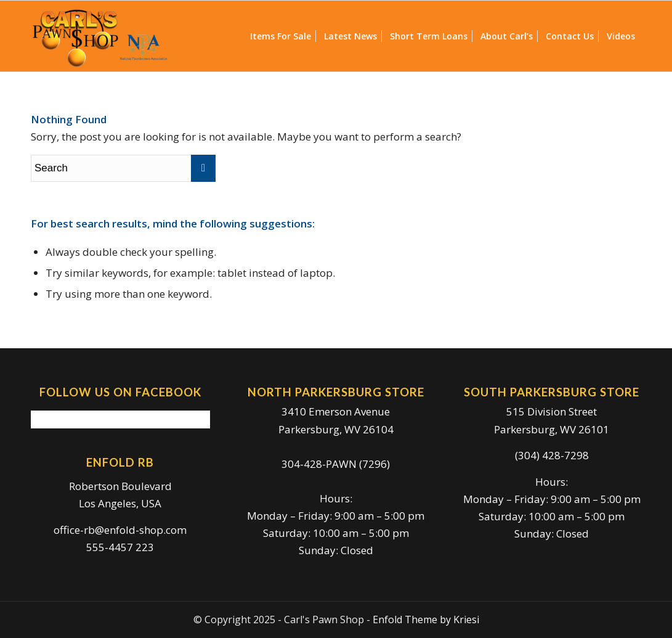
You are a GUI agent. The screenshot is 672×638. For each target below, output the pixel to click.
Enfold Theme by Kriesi (426, 620)
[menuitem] (281, 36)
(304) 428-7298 (552, 455)
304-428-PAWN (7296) (336, 464)
